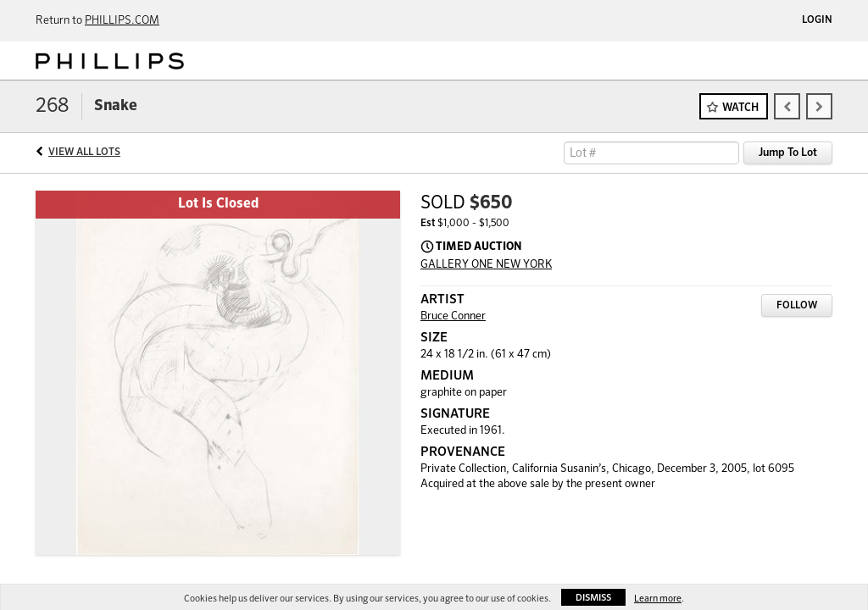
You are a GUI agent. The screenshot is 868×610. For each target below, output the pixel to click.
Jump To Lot (788, 153)
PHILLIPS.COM (122, 21)
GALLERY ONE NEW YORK (486, 265)
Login (817, 20)
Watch (740, 108)
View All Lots (84, 152)
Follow (797, 306)
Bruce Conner (453, 316)
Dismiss (593, 598)
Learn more (658, 599)
